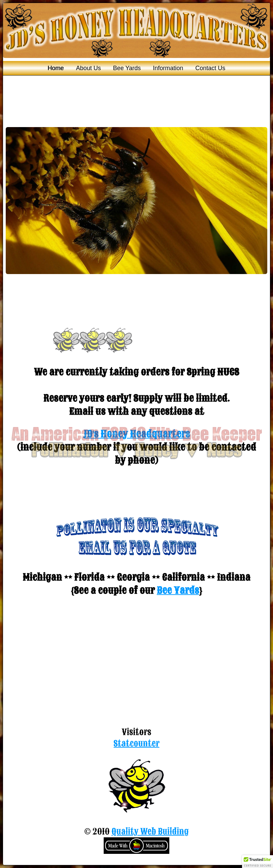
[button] (258, 862)
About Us (89, 68)
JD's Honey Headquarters (137, 434)
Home (56, 68)
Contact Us (210, 68)
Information (168, 68)
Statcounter (137, 744)
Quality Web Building (150, 832)
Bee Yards (127, 68)
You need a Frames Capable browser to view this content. (136, 217)
